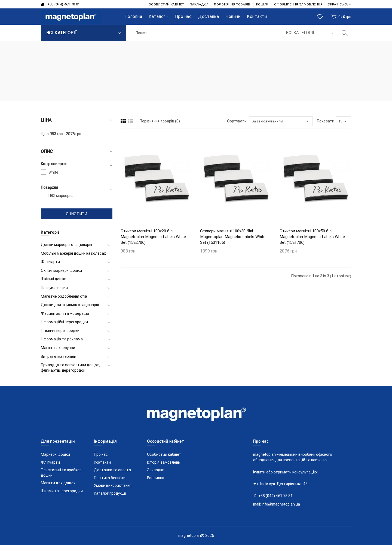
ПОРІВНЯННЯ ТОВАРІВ (232, 4)
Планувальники (54, 288)
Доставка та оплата (112, 470)
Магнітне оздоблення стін (64, 296)
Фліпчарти (50, 262)
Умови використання (113, 485)
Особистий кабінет (164, 454)
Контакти (102, 462)
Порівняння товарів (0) (160, 121)
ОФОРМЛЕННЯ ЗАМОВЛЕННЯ (298, 4)
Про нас (101, 454)
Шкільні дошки (54, 279)
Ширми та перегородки (62, 491)
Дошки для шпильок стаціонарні (70, 305)
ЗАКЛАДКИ (199, 4)
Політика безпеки (110, 478)
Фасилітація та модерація (65, 313)
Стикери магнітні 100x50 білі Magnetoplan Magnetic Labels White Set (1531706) (312, 237)
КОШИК (262, 4)
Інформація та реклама (62, 339)
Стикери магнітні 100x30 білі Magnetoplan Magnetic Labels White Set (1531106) (233, 237)
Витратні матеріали (59, 356)
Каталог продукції (110, 493)
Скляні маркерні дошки (61, 270)
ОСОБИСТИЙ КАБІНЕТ (166, 4)
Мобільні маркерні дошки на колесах (73, 253)
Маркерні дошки (55, 454)
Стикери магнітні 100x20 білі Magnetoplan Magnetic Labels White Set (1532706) (153, 237)
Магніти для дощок (58, 483)
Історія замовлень (163, 462)
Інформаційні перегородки (64, 322)
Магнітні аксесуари (58, 348)
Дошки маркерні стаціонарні (66, 245)
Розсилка (156, 478)
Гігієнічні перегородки (60, 331)
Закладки (156, 470)
